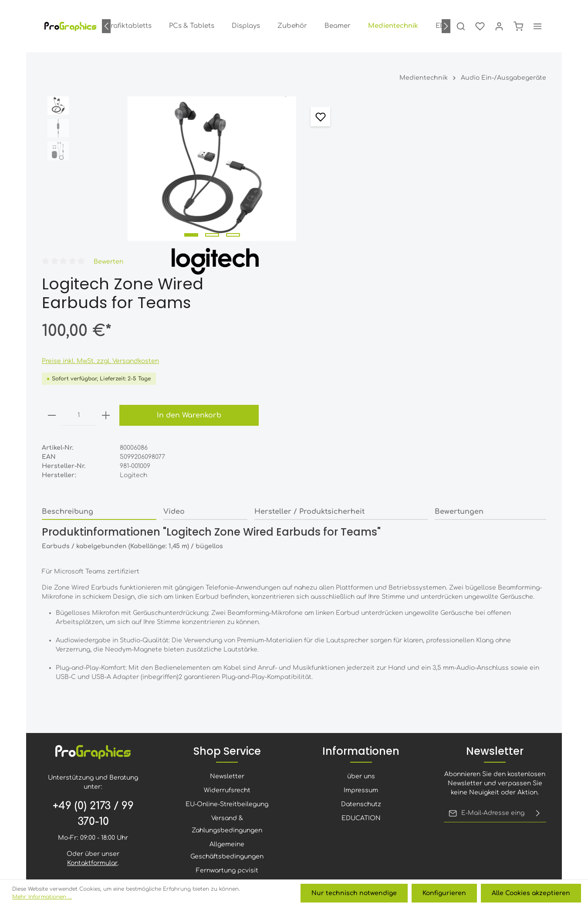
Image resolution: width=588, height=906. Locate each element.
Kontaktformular (92, 738)
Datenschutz (361, 679)
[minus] (356, 264)
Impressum (361, 665)
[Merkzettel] (480, 26)
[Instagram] (283, 810)
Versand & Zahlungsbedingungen (227, 699)
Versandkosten (327, 878)
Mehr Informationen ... (42, 897)
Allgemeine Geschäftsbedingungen (227, 725)
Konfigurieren (445, 893)
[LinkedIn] (305, 810)
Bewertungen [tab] (459, 360)
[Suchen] (461, 26)
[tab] (99, 360)
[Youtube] (260, 810)
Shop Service (227, 626)
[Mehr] (537, 26)
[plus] (410, 264)
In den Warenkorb (485, 264)
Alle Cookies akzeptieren (531, 893)
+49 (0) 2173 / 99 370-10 (93, 689)
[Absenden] (538, 688)
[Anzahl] (383, 264)
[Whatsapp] (351, 810)
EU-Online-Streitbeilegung (227, 679)
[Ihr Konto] (499, 26)
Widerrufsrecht (227, 665)
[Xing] (328, 810)
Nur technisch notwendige (355, 893)
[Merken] (308, 117)
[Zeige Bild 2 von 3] (206, 228)
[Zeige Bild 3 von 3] (227, 228)
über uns (361, 651)
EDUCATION (361, 693)
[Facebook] (237, 810)
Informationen (361, 626)
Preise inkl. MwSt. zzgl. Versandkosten (405, 209)
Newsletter (227, 651)
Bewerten (412, 110)
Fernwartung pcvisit (227, 745)
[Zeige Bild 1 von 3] (185, 228)
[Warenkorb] (518, 26)
